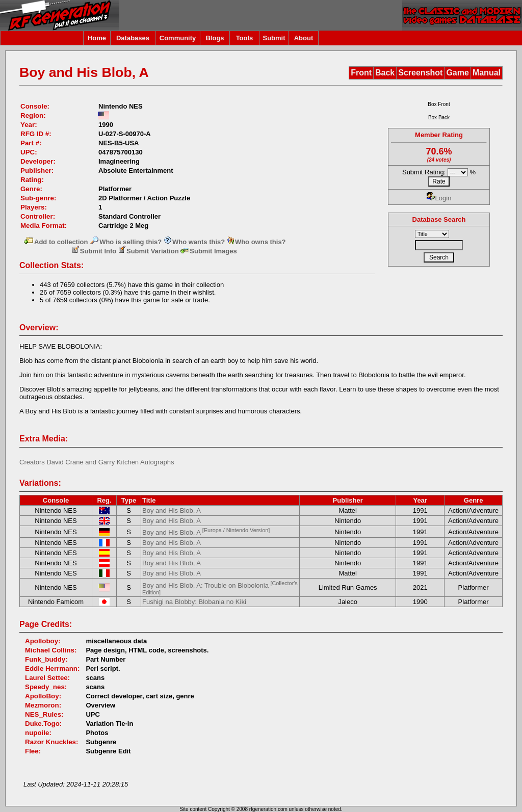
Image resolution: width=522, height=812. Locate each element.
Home (97, 38)
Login (439, 198)
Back (385, 73)
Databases (133, 38)
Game (457, 73)
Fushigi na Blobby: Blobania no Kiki (194, 602)
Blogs (215, 38)
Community (178, 38)
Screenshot (420, 73)
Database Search (439, 219)
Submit (274, 38)
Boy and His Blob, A (172, 510)
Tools (245, 38)
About (304, 38)
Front (361, 73)
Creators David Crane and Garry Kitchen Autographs (97, 462)
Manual (487, 73)
